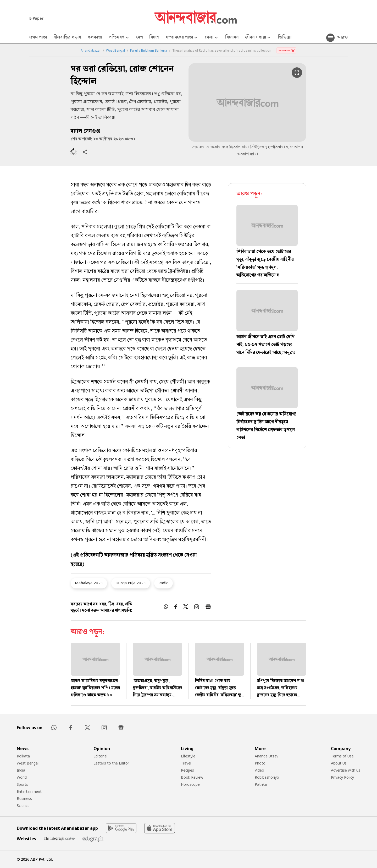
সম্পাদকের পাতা (182, 38)
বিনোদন (232, 38)
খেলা (212, 38)
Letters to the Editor (111, 763)
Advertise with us (346, 770)
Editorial (100, 756)
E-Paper (36, 18)
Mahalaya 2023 (89, 583)
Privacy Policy (342, 777)
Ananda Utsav (267, 756)
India (21, 770)
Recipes (187, 770)
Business (24, 798)
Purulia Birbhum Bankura (149, 51)
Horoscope (190, 784)
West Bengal (115, 51)
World (22, 777)
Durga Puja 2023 (131, 583)
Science (23, 806)
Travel (186, 763)
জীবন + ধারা (258, 38)
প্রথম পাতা (38, 38)
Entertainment (29, 791)
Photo (260, 763)
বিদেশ (154, 38)
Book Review (192, 777)
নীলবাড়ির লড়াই (67, 38)
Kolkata (23, 756)
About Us (339, 763)
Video (259, 770)
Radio (163, 583)
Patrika (261, 784)
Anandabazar (91, 51)
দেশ (140, 38)
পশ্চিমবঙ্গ (119, 38)
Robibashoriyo (267, 777)
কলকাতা (95, 38)
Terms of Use (342, 756)
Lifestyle (188, 756)
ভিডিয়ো (285, 38)
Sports (22, 784)
